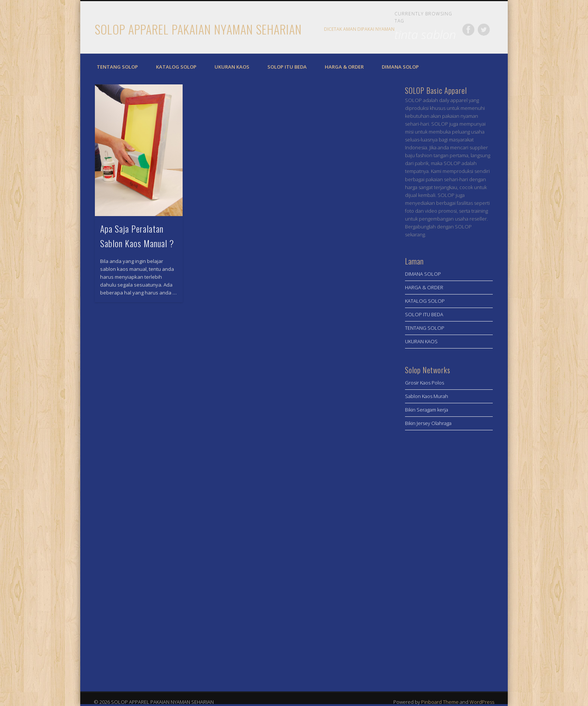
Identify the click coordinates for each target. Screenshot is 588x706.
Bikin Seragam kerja (427, 410)
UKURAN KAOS (232, 67)
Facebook (468, 30)
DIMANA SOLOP (400, 67)
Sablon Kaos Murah (427, 396)
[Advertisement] (449, 558)
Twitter (484, 30)
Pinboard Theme (440, 702)
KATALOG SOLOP (176, 67)
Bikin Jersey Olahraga (428, 423)
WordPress (482, 702)
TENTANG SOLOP (117, 67)
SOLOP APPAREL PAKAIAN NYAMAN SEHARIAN (198, 29)
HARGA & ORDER (344, 67)
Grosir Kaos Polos (424, 383)
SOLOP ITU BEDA (287, 67)
